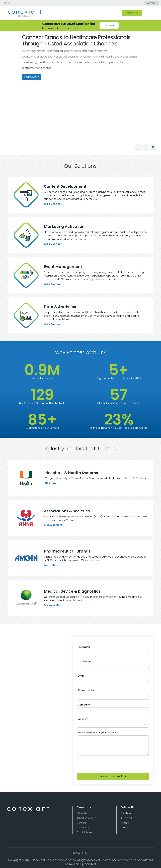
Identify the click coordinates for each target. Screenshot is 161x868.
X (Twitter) (126, 818)
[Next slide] (146, 147)
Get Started (132, 13)
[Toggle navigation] (149, 13)
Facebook (126, 813)
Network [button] (150, 3)
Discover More (53, 538)
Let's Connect (53, 204)
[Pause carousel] (153, 147)
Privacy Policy (80, 853)
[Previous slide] (138, 147)
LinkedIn (125, 823)
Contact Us (83, 828)
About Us (82, 813)
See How (51, 497)
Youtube (125, 828)
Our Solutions (84, 832)
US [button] (7, 3)
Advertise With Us (86, 818)
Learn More (109, 25)
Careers (81, 823)
